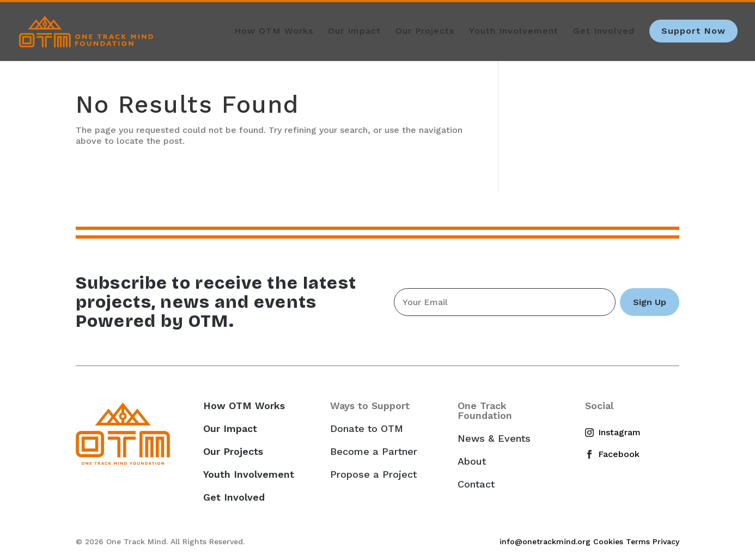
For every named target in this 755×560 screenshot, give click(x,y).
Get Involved (604, 32)
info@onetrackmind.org (545, 541)
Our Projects (425, 32)
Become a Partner (374, 452)
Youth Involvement (514, 32)
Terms (638, 541)
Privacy (666, 541)
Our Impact (354, 32)
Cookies (608, 541)
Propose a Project (373, 474)
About (472, 461)
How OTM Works (274, 32)
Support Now (693, 31)
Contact (476, 484)
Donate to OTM (367, 429)
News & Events (494, 439)
